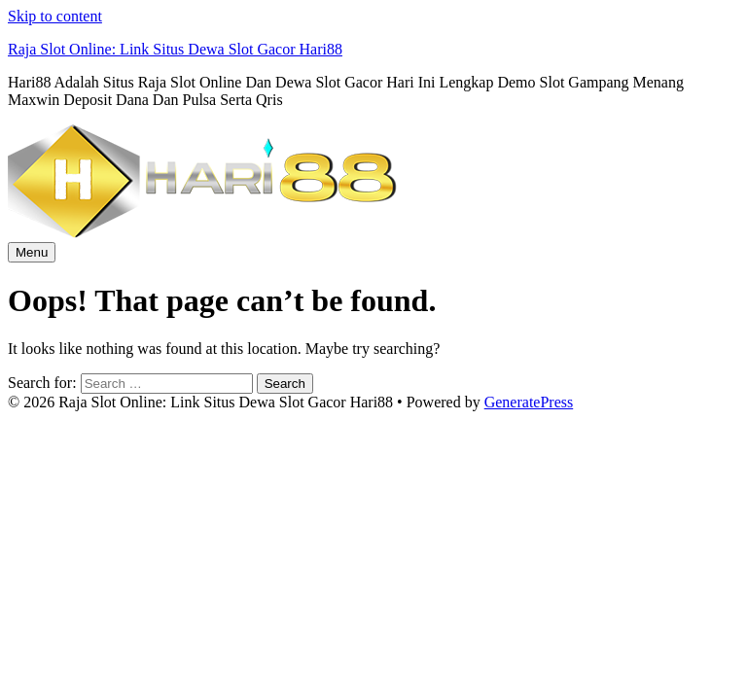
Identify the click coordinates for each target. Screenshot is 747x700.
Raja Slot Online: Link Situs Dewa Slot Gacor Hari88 (175, 49)
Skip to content (55, 16)
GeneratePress (529, 402)
